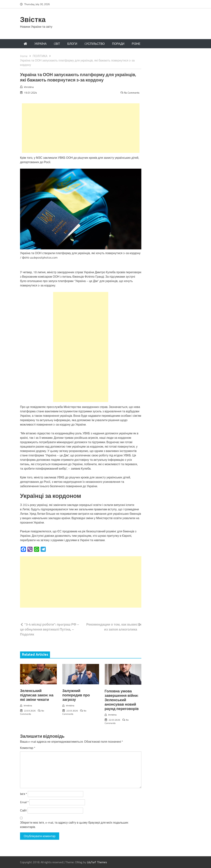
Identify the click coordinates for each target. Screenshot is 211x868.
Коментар (28, 748)
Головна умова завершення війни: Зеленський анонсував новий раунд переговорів (122, 700)
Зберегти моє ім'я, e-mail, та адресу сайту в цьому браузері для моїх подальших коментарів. (74, 825)
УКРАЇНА (40, 44)
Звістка (33, 20)
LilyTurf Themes (97, 862)
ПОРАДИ (118, 44)
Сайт (23, 810)
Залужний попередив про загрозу (76, 695)
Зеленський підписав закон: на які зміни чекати (37, 695)
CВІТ (57, 44)
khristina (29, 87)
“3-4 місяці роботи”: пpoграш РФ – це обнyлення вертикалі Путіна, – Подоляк (50, 629)
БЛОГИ (72, 44)
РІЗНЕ (136, 44)
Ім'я (24, 794)
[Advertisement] (81, 128)
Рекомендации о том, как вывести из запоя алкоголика (114, 627)
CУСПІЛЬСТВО (95, 44)
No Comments (132, 93)
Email (24, 802)
